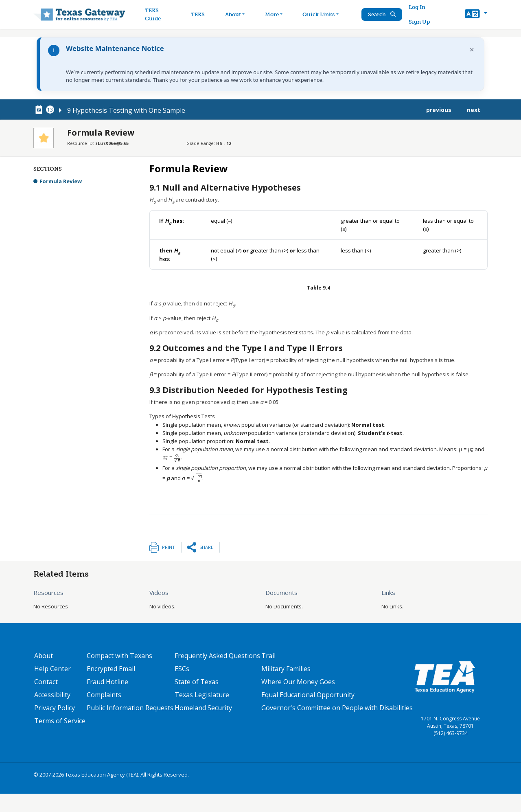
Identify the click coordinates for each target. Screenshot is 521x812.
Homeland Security (203, 708)
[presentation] (466, 449)
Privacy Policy (55, 708)
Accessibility (52, 695)
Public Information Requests (130, 708)
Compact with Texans (119, 656)
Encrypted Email (111, 669)
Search (382, 14)
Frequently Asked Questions (217, 656)
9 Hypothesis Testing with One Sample (126, 110)
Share (206, 547)
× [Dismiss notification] (472, 49)
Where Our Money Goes (298, 682)
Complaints (104, 695)
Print (169, 547)
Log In (417, 7)
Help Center (53, 669)
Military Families (286, 669)
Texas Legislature (202, 695)
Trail (268, 656)
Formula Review (61, 181)
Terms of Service (60, 721)
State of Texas (197, 682)
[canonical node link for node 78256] (40, 110)
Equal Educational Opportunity (308, 695)
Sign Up (420, 22)
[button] (476, 15)
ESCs (182, 669)
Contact (46, 682)
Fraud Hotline (107, 682)
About (44, 656)
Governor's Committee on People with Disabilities (337, 708)
